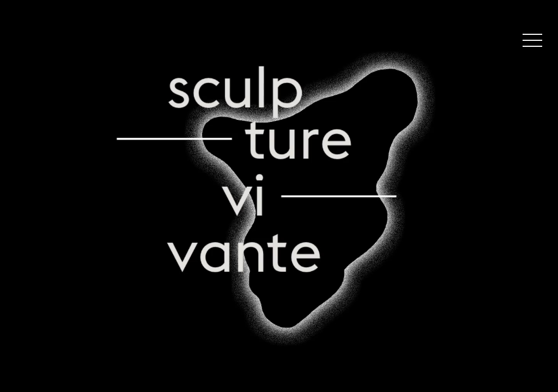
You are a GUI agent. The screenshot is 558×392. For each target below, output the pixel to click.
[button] (532, 42)
